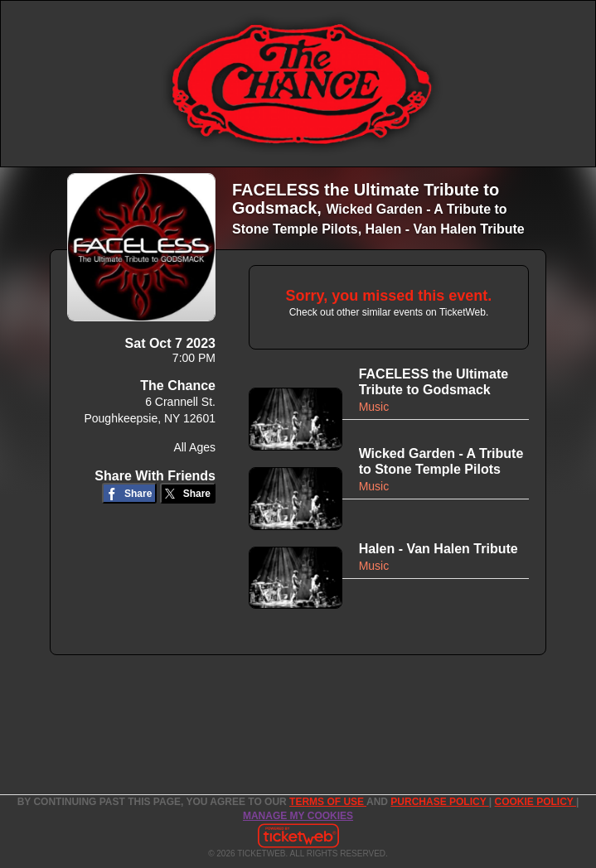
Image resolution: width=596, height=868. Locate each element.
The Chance (178, 386)
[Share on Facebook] (130, 493)
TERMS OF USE (328, 802)
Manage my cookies (298, 816)
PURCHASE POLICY (439, 802)
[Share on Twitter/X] (188, 493)
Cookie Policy (535, 802)
